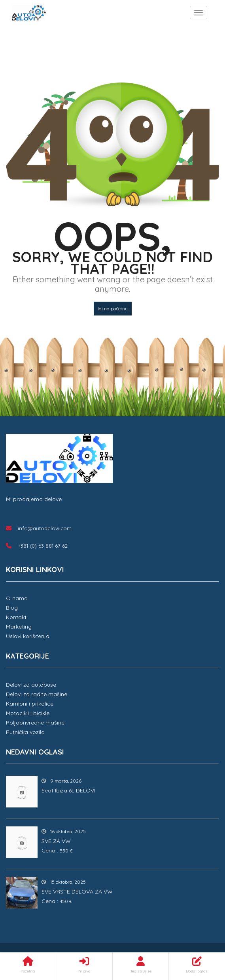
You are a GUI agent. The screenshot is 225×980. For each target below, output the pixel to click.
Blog (12, 608)
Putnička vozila (25, 732)
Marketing (19, 627)
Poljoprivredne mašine (35, 723)
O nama (17, 598)
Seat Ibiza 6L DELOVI (68, 790)
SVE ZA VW (56, 841)
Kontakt (16, 617)
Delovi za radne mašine (37, 694)
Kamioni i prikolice (30, 704)
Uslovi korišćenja (28, 636)
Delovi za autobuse (31, 685)
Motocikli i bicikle (28, 713)
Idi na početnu (113, 309)
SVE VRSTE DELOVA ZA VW (77, 892)
